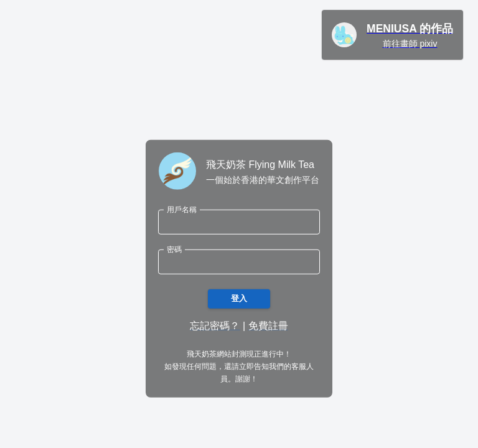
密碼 (174, 249)
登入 (239, 299)
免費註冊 (268, 326)
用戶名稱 (182, 209)
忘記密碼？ (215, 326)
